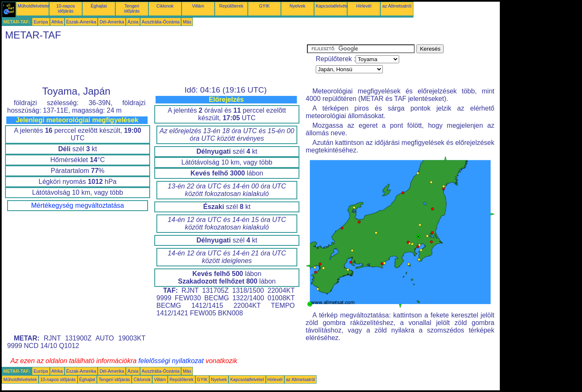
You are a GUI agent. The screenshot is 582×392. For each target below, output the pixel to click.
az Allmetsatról (397, 6)
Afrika (57, 22)
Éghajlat (99, 6)
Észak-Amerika (81, 22)
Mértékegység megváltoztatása (77, 205)
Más (187, 22)
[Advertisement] (154, 63)
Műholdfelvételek (34, 6)
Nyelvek (298, 6)
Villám (198, 6)
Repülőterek (231, 6)
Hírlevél (364, 6)
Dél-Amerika (112, 22)
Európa (41, 22)
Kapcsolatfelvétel (333, 6)
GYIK (264, 6)
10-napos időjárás (65, 8)
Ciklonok (165, 6)
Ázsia (133, 22)
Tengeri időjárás (132, 8)
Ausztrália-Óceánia (161, 22)
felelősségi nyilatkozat (171, 361)
